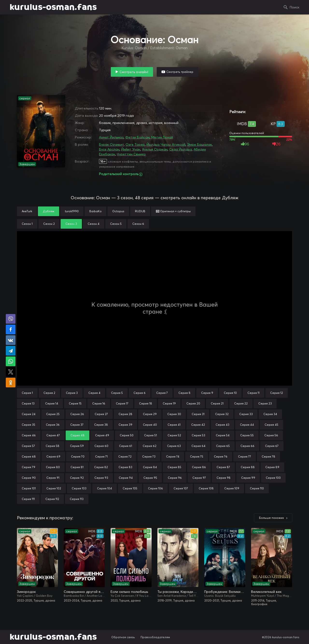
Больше (271, 518)
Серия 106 (155, 488)
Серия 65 (223, 446)
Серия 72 (125, 456)
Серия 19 (169, 403)
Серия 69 (53, 456)
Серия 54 (223, 435)
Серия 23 (265, 403)
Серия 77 (245, 456)
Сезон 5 (116, 224)
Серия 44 (247, 425)
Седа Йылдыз (181, 149)
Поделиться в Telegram (11, 351)
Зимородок (26, 592)
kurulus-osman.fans (53, 7)
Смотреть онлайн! (134, 72)
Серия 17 (122, 403)
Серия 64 (198, 446)
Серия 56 (271, 435)
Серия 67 (272, 446)
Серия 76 (221, 456)
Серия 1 (27, 393)
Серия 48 (77, 435)
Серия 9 (207, 393)
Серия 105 (130, 488)
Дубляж (49, 211)
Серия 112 (52, 499)
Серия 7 (162, 393)
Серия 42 (198, 425)
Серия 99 (248, 478)
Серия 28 (125, 414)
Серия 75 (197, 456)
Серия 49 (102, 435)
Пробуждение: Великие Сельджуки (225, 592)
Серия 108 (206, 488)
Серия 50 (127, 435)
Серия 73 (149, 456)
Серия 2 (49, 393)
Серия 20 (193, 403)
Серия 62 (150, 446)
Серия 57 (28, 446)
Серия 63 (174, 446)
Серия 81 (77, 467)
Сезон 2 (49, 224)
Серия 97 (199, 478)
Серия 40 (150, 425)
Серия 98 (224, 478)
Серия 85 (174, 467)
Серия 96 (175, 478)
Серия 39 (125, 425)
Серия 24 (29, 414)
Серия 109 (232, 488)
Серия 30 (174, 414)
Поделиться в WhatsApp (11, 361)
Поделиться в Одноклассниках (11, 383)
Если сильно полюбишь (129, 592)
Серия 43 (222, 425)
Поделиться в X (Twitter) (11, 372)
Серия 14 (52, 403)
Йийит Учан (131, 149)
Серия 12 (277, 393)
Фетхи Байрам (137, 137)
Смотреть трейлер (180, 72)
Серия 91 (53, 478)
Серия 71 (101, 456)
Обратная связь (123, 637)
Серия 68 (29, 456)
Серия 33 (246, 414)
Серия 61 (126, 446)
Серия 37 (77, 425)
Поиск (295, 7)
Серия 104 (105, 488)
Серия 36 (53, 425)
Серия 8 (184, 393)
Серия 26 (77, 414)
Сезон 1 (27, 224)
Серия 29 (150, 414)
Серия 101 (29, 488)
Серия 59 (77, 446)
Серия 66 (247, 446)
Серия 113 (77, 499)
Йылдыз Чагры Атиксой (166, 144)
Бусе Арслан (109, 149)
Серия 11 (253, 393)
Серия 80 (53, 467)
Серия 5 (117, 393)
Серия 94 (126, 478)
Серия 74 (173, 456)
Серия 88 (248, 467)
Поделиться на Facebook (11, 329)
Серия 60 (101, 446)
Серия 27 (101, 414)
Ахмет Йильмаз (111, 137)
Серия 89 (272, 467)
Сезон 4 (94, 224)
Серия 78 (268, 456)
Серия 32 (222, 414)
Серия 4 (94, 393)
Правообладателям (155, 637)
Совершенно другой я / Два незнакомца (84, 592)
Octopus (118, 211)
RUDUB (140, 211)
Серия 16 (99, 403)
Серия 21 (217, 403)
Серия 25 (53, 414)
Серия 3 (72, 393)
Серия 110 (257, 488)
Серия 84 (150, 467)
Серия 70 (78, 456)
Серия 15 (75, 403)
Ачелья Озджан (155, 149)
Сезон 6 (138, 224)
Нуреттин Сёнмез (131, 154)
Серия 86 (199, 467)
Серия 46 (29, 435)
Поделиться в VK (11, 340)
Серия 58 (53, 446)
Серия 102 (54, 488)
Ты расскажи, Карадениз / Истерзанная (178, 592)
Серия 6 (140, 393)
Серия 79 (28, 467)
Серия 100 (273, 478)
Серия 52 (174, 435)
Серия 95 (150, 478)
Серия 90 (29, 478)
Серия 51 (151, 435)
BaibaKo (95, 211)
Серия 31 (198, 414)
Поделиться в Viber (11, 319)
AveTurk (27, 211)
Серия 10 (230, 393)
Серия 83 (125, 467)
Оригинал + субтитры (173, 211)
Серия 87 (223, 467)
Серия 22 (241, 403)
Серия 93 (101, 478)
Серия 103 (79, 488)
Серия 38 (101, 425)
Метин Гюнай (162, 137)
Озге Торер (135, 144)
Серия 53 (198, 435)
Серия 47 (53, 435)
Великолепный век (266, 592)
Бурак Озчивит (111, 144)
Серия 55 (247, 435)
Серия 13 (28, 403)
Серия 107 (181, 488)
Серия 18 (146, 403)
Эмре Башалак (200, 144)
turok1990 (72, 211)
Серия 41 (174, 425)
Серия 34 (270, 414)
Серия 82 (101, 467)
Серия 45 (271, 425)
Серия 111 (28, 499)
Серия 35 (28, 425)
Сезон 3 (71, 224)
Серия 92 (77, 478)
